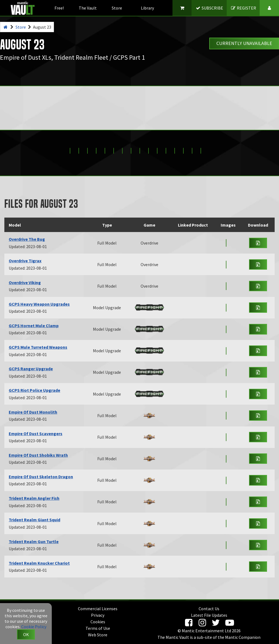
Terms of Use (98, 628)
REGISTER (243, 8)
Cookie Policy (34, 627)
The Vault (88, 8)
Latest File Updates (209, 615)
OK (26, 634)
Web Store (98, 635)
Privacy (98, 615)
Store (117, 8)
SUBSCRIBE (209, 8)
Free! (59, 8)
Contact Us (209, 609)
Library (147, 8)
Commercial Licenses (98, 609)
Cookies (98, 622)
